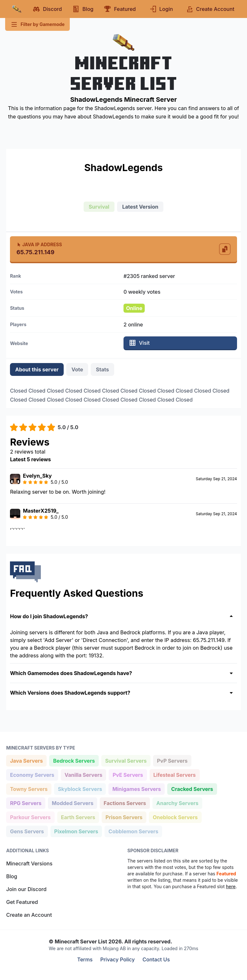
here (231, 886)
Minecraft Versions (29, 863)
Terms (85, 959)
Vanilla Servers (83, 774)
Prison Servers (124, 817)
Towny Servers (29, 789)
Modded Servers (72, 803)
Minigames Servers (136, 789)
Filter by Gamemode (37, 24)
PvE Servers (128, 774)
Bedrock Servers (74, 760)
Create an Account (29, 915)
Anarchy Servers (177, 803)
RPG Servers (26, 803)
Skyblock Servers (80, 789)
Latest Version (140, 207)
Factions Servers (125, 803)
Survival (99, 207)
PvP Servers (172, 760)
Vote (77, 369)
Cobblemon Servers (133, 831)
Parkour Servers (30, 817)
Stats (102, 369)
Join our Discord (26, 889)
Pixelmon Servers (76, 831)
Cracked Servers (192, 789)
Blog (12, 876)
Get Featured (22, 902)
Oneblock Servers (175, 817)
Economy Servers (32, 774)
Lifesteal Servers (174, 774)
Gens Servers (27, 831)
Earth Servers (78, 817)
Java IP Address (39, 244)
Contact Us (156, 959)
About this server (37, 369)
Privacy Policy (118, 959)
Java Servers (26, 760)
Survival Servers (126, 760)
